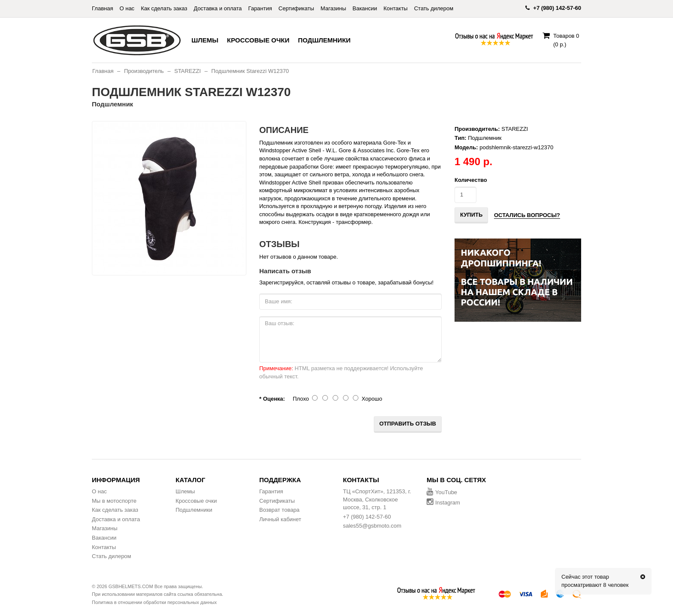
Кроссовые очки (258, 40)
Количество (471, 180)
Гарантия (260, 8)
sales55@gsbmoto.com (372, 526)
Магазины (333, 8)
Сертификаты (296, 8)
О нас (127, 8)
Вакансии (365, 8)
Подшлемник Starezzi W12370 (250, 71)
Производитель (144, 71)
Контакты (396, 8)
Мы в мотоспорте (114, 501)
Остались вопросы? (527, 215)
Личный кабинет (280, 519)
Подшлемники (324, 40)
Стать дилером (434, 8)
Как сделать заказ (164, 8)
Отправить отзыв (408, 424)
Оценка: (274, 399)
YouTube (442, 492)
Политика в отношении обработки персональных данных (154, 602)
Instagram (443, 503)
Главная (102, 8)
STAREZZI (188, 71)
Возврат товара (279, 510)
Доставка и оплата (218, 8)
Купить (471, 215)
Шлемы (205, 40)
